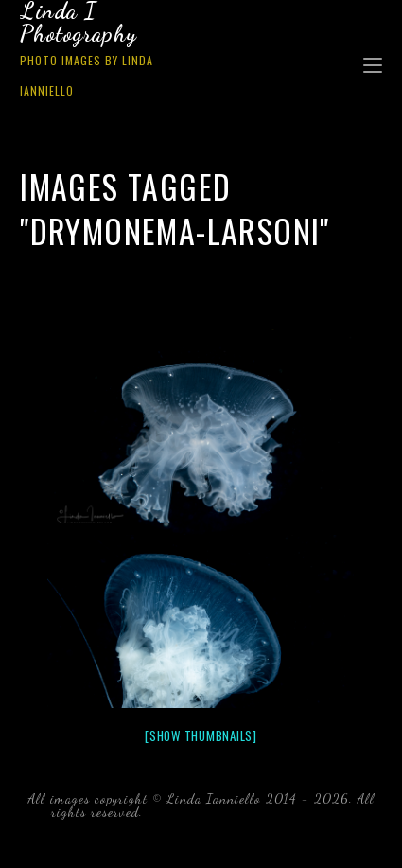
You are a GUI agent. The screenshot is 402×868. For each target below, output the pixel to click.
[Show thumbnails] (201, 735)
